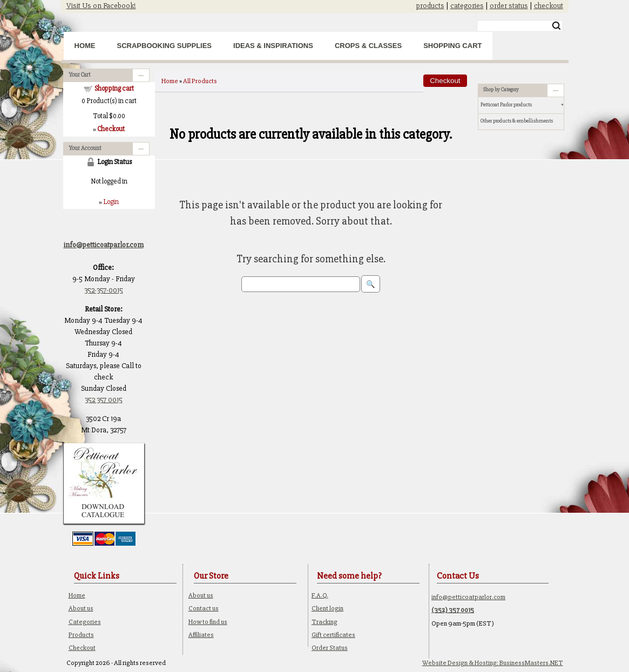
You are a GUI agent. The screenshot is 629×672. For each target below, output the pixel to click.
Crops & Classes (368, 46)
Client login (327, 608)
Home (85, 46)
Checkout (82, 648)
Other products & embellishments (517, 121)
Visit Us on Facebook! (101, 6)
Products (81, 635)
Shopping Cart (452, 46)
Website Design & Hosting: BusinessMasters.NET (493, 663)
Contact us (204, 608)
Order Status (330, 648)
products (430, 6)
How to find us (208, 622)
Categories (85, 622)
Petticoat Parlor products (506, 105)
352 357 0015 (104, 400)
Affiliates (201, 635)
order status (509, 6)
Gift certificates (333, 635)
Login (111, 202)
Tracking (324, 622)
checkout (549, 6)
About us (81, 608)
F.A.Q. (320, 595)
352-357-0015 (104, 290)
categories (467, 6)
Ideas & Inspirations (273, 46)
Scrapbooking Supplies (165, 46)
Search (556, 26)
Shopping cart (114, 89)
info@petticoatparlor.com (468, 597)
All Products (200, 81)
